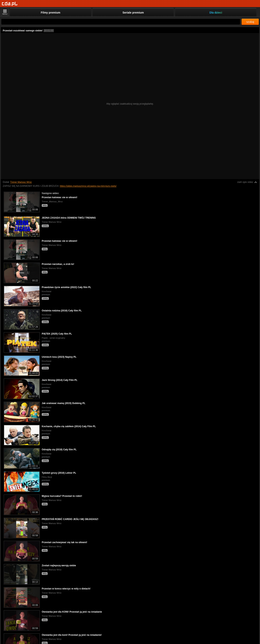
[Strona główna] (10, 4)
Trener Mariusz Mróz (21, 182)
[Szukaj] (121, 22)
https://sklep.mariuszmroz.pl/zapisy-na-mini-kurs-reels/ (88, 186)
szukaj (250, 22)
